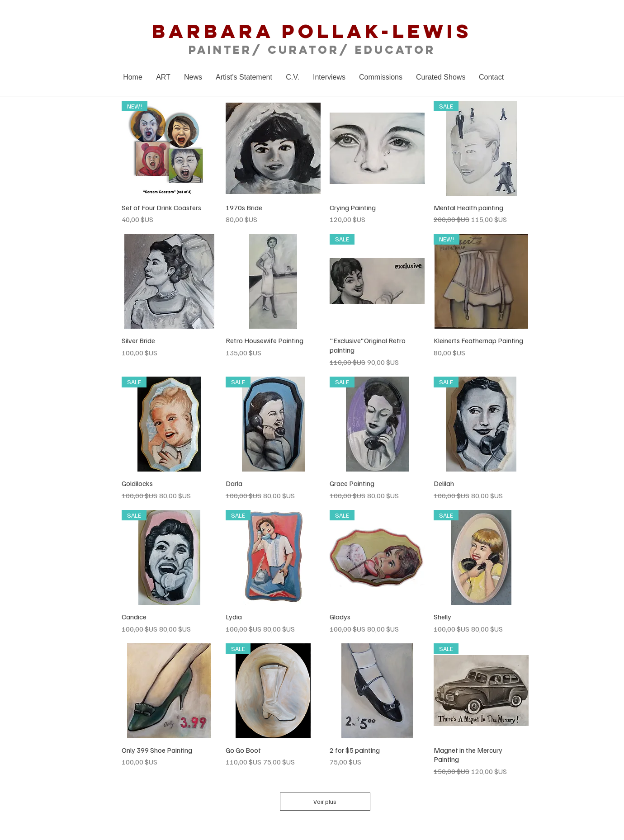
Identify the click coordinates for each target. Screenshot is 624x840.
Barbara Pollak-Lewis (312, 31)
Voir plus (325, 802)
